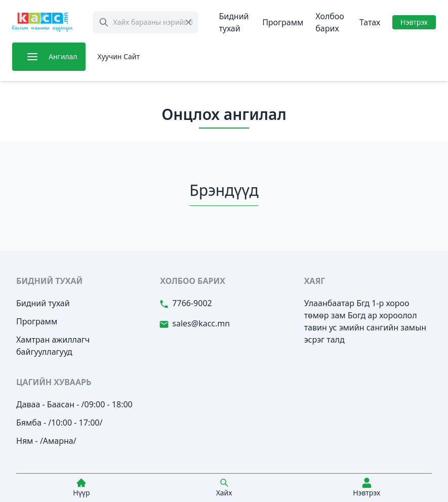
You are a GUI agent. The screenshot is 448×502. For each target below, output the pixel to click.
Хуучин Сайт (119, 56)
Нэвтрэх (414, 22)
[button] (32, 57)
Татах (370, 22)
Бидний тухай (43, 303)
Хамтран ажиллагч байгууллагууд (53, 346)
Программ (283, 22)
